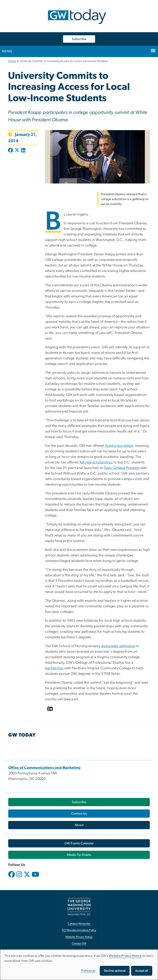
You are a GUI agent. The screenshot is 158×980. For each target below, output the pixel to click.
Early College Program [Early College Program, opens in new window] (122, 468)
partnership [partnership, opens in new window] (54, 668)
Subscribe (79, 39)
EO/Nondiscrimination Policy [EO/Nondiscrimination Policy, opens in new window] (79, 930)
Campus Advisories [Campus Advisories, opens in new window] (79, 924)
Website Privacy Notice (125, 956)
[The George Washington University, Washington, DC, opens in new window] (79, 907)
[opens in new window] (12, 877)
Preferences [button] (88, 971)
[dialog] (79, 965)
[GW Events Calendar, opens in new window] (79, 843)
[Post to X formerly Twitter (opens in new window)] (17, 151)
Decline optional (115, 971)
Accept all (142, 971)
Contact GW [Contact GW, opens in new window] (79, 944)
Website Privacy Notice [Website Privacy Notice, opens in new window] (79, 937)
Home (12, 61)
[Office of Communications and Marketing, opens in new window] (44, 768)
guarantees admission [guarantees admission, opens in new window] (118, 646)
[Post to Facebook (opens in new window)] (11, 151)
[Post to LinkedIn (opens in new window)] (23, 151)
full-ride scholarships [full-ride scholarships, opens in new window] (96, 462)
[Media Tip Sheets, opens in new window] (79, 855)
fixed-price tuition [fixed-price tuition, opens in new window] (119, 446)
